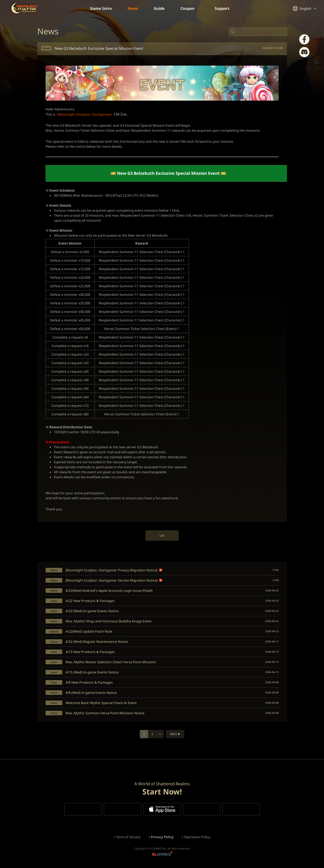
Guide (159, 8)
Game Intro (101, 8)
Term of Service (128, 837)
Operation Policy (197, 837)
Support (224, 8)
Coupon (190, 8)
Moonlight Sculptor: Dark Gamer (25, 8)
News (133, 8)
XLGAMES (162, 855)
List (162, 535)
